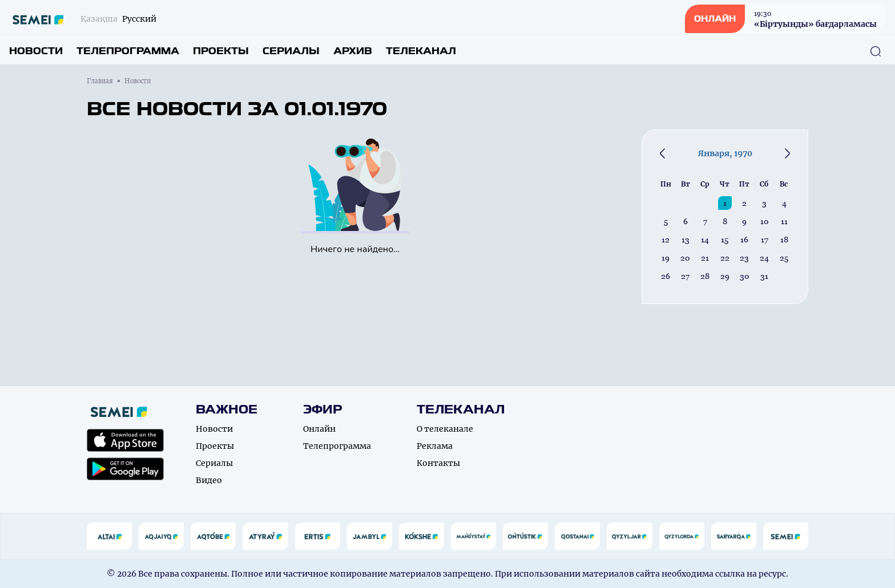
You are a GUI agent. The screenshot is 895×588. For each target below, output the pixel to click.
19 (666, 258)
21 (705, 258)
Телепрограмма (128, 51)
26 (666, 276)
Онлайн (319, 429)
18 (784, 240)
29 (725, 276)
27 (685, 276)
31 (764, 276)
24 (764, 258)
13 (686, 240)
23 (744, 258)
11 (784, 221)
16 (744, 240)
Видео (209, 480)
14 (705, 240)
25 (784, 258)
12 (666, 240)
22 (725, 258)
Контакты (438, 463)
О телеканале (445, 429)
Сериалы (291, 51)
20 (685, 258)
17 (765, 240)
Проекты (221, 51)
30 (745, 276)
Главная (100, 81)
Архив (353, 51)
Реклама (435, 446)
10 (765, 221)
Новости (36, 51)
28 (705, 276)
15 (725, 240)
